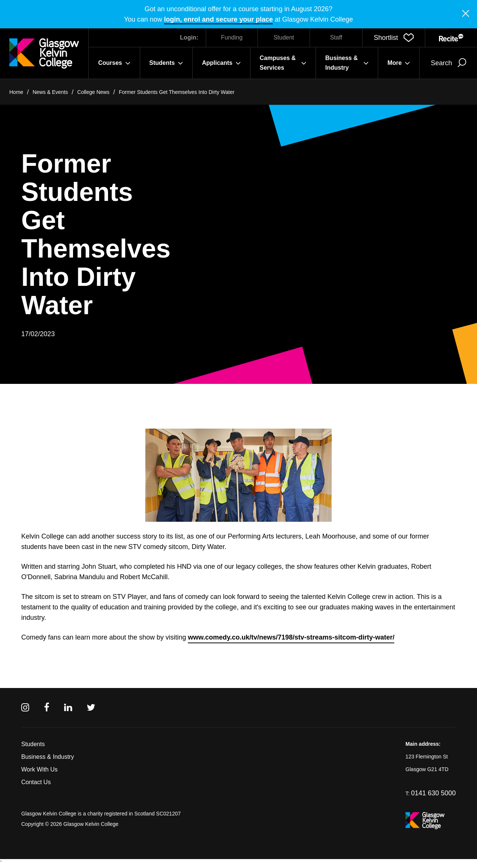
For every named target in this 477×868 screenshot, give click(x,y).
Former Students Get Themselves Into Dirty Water (177, 92)
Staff (336, 37)
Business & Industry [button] (347, 63)
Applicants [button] (221, 63)
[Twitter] (91, 708)
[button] (394, 38)
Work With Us (39, 769)
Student (284, 37)
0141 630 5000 (433, 793)
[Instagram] (25, 708)
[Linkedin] (68, 708)
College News (93, 92)
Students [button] (166, 63)
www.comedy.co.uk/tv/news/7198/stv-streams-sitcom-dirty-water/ (291, 637)
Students (33, 744)
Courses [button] (114, 63)
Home (16, 92)
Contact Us (36, 782)
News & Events (50, 92)
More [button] (399, 63)
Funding (232, 37)
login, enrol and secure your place (218, 19)
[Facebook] (47, 708)
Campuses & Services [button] (283, 63)
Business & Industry (48, 757)
